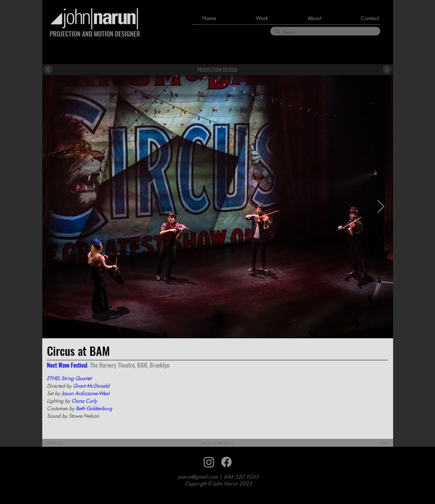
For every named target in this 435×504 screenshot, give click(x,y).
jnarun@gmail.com (198, 477)
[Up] (48, 69)
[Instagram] (209, 462)
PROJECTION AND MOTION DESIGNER (95, 34)
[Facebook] (226, 462)
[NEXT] (380, 443)
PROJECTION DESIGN (217, 70)
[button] (248, 18)
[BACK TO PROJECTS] (217, 443)
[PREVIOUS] (60, 443)
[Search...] (325, 32)
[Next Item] (381, 207)
